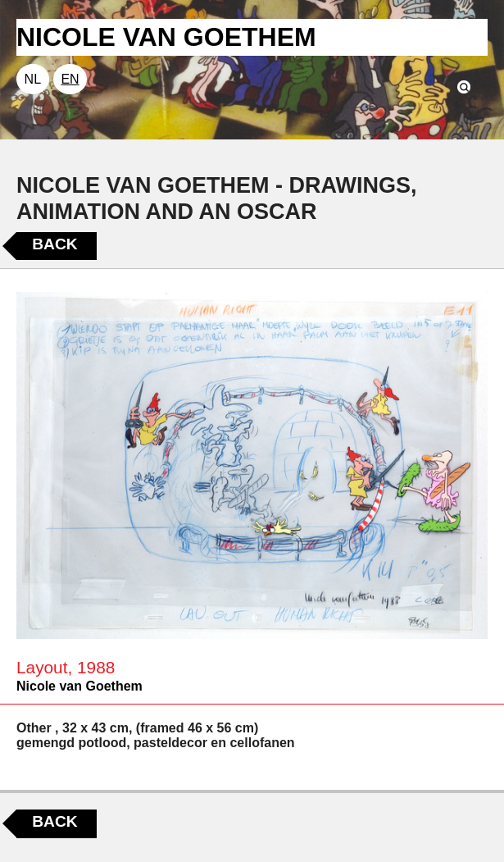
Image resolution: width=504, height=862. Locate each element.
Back (54, 244)
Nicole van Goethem (79, 686)
